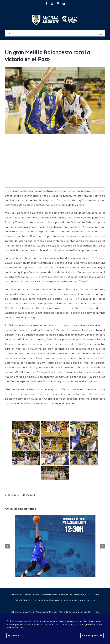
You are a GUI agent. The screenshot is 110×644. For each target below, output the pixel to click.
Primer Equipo (28, 495)
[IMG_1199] (55, 100)
